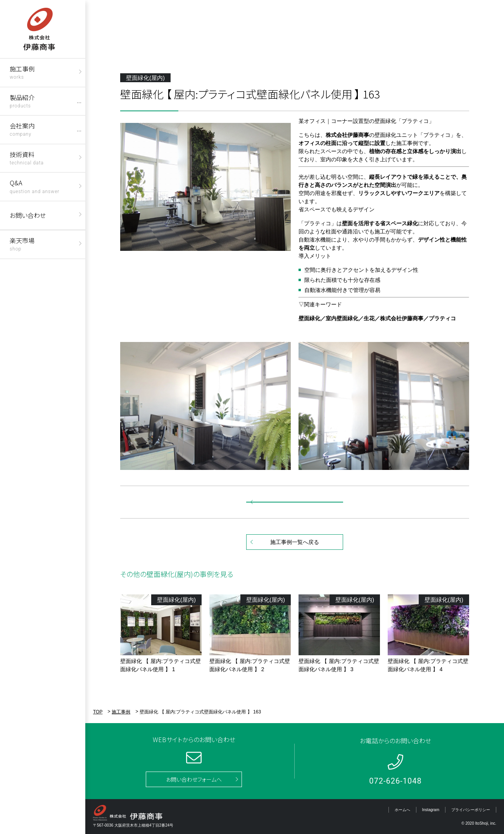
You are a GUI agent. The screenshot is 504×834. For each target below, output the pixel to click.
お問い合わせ (28, 215)
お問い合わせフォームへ (194, 779)
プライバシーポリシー (471, 810)
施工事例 (22, 72)
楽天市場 (22, 244)
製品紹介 (22, 101)
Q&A (35, 186)
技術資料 (27, 158)
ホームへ (402, 810)
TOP (98, 712)
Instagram (431, 810)
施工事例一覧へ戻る (295, 542)
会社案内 (22, 129)
